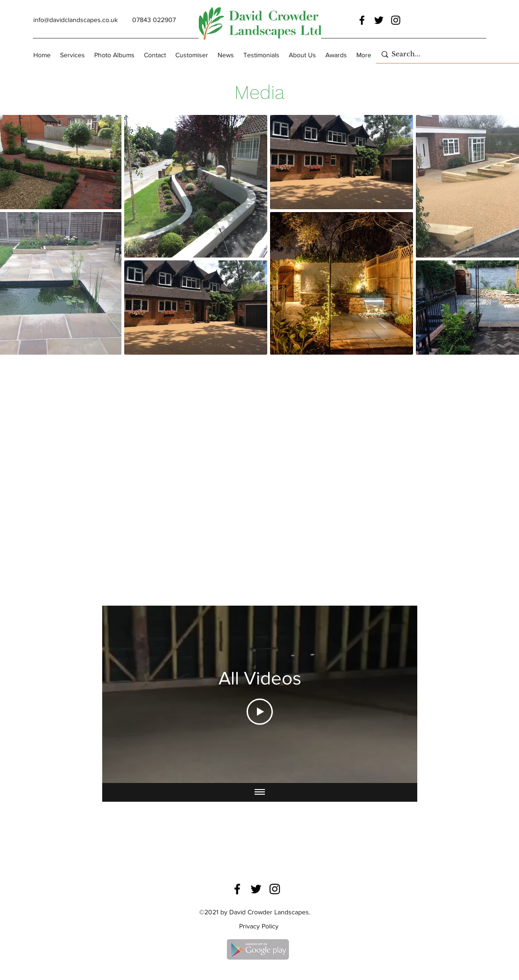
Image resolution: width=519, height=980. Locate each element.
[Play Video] (260, 712)
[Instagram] (396, 20)
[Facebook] (362, 20)
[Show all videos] (260, 792)
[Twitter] (379, 20)
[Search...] (445, 54)
